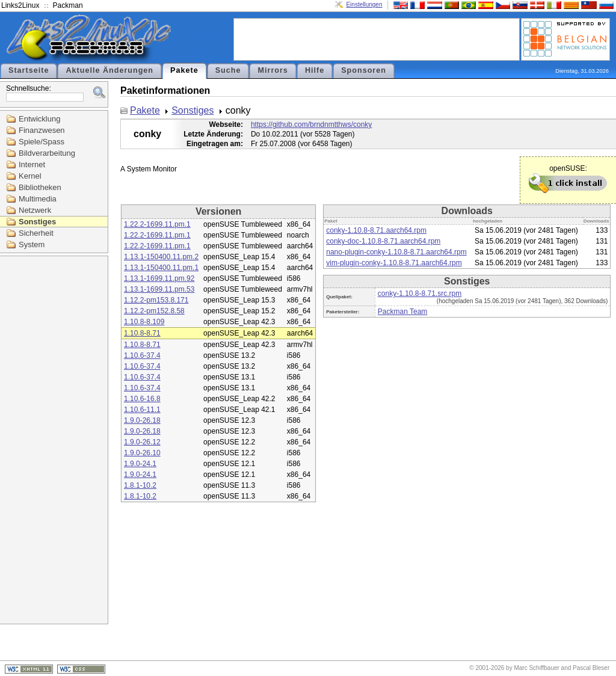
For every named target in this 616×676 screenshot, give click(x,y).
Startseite (29, 70)
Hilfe (315, 70)
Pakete (184, 70)
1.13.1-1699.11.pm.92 (159, 278)
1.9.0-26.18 (142, 420)
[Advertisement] (377, 38)
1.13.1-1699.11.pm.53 (159, 289)
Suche (228, 70)
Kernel (30, 176)
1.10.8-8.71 (142, 333)
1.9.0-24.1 (140, 464)
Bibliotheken (40, 187)
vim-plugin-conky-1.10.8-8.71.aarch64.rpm (394, 263)
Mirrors (273, 70)
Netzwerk (35, 210)
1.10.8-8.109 (144, 322)
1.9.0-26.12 (142, 442)
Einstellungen (364, 5)
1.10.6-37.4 (142, 355)
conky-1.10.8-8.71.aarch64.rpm (376, 230)
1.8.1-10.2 (140, 485)
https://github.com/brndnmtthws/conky (311, 124)
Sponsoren (364, 70)
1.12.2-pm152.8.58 (154, 311)
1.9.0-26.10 (142, 453)
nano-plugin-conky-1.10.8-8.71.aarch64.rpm (396, 252)
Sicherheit (36, 233)
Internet (32, 164)
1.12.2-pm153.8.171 (156, 300)
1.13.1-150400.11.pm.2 (161, 257)
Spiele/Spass (42, 142)
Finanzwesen (42, 130)
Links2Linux (20, 5)
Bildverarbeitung (47, 153)
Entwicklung (39, 119)
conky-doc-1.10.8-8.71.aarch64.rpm (383, 241)
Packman (68, 5)
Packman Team (402, 312)
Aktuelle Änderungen (109, 70)
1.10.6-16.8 (142, 399)
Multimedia (38, 199)
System (32, 244)
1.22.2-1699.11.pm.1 (157, 224)
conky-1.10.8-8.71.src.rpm (420, 293)
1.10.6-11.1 (142, 410)
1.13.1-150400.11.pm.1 (161, 268)
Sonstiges (37, 222)
